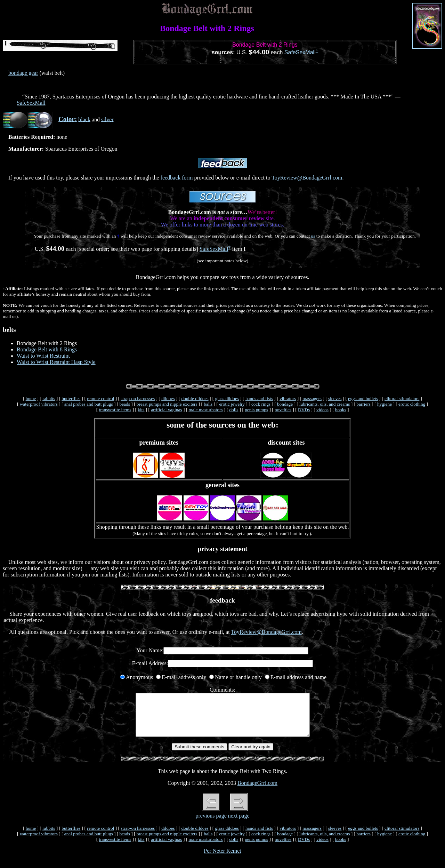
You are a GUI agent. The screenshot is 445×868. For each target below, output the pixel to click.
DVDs (304, 410)
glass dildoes (227, 399)
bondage (285, 404)
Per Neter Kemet (222, 859)
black (84, 119)
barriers (363, 404)
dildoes (168, 399)
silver (107, 119)
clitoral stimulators (402, 399)
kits (141, 410)
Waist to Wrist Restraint (43, 356)
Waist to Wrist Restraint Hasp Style (56, 362)
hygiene (385, 404)
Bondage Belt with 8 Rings (47, 349)
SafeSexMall (300, 53)
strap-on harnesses (138, 399)
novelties (283, 410)
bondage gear (23, 73)
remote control (100, 399)
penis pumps (256, 410)
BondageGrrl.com (257, 791)
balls (208, 404)
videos (322, 410)
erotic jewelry (232, 404)
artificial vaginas (166, 410)
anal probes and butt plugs (89, 404)
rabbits (49, 399)
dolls (234, 410)
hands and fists (259, 399)
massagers (312, 399)
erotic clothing (412, 404)
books (341, 410)
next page (239, 824)
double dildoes (195, 399)
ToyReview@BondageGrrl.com (307, 178)
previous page (211, 824)
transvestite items (115, 410)
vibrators (288, 399)
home (31, 399)
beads (125, 404)
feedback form (177, 178)
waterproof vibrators (39, 404)
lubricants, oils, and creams (325, 404)
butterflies (71, 399)
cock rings (261, 404)
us (313, 236)
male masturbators (205, 410)
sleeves (335, 399)
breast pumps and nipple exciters (167, 404)
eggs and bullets (363, 399)
